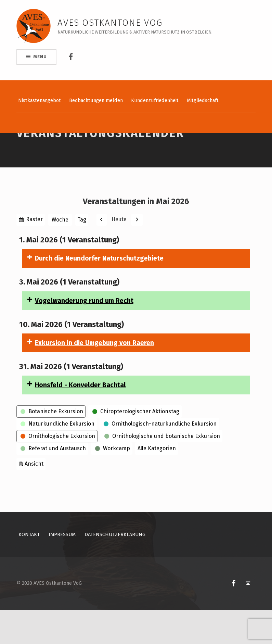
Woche (60, 254)
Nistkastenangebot (40, 100)
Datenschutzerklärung (115, 569)
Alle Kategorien (157, 483)
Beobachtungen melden (96, 100)
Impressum (62, 569)
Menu (40, 57)
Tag (82, 254)
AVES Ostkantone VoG (110, 23)
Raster (35, 254)
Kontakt (29, 569)
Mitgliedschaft (203, 100)
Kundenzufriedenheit (155, 100)
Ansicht (35, 497)
